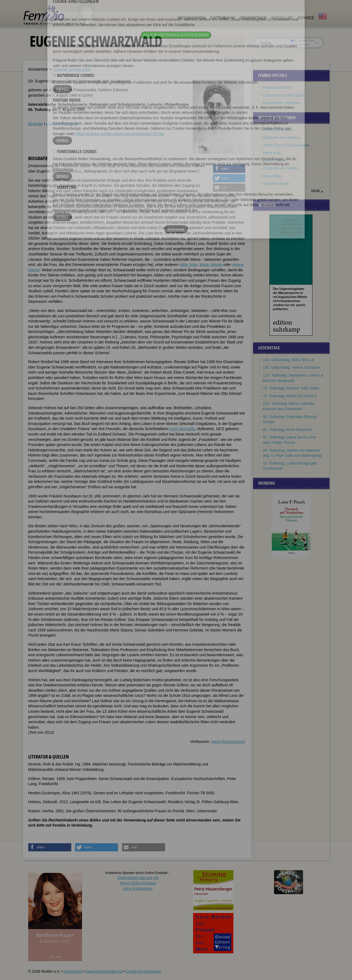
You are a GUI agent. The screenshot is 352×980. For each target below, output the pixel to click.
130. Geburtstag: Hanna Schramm (292, 367)
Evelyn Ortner (275, 160)
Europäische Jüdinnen (282, 103)
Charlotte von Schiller (281, 168)
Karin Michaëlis (182, 429)
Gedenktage (253, 18)
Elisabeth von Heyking (282, 138)
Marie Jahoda (211, 265)
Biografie (36, 124)
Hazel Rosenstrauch (228, 742)
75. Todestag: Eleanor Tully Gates (291, 388)
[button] (229, 169)
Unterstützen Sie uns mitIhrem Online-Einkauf (138, 883)
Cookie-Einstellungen (143, 971)
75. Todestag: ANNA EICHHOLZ (290, 396)
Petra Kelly (272, 153)
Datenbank (222, 18)
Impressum (73, 971)
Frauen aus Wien (277, 87)
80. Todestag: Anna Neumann (288, 430)
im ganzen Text (302, 40)
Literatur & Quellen (62, 124)
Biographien (192, 18)
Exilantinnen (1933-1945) (284, 95)
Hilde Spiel (188, 265)
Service (306, 18)
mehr (315, 191)
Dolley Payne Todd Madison (286, 145)
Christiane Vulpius (278, 130)
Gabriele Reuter (276, 184)
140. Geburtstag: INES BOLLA (289, 360)
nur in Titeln (300, 45)
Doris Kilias (272, 176)
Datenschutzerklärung (104, 971)
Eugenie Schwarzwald (72, 69)
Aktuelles (282, 18)
